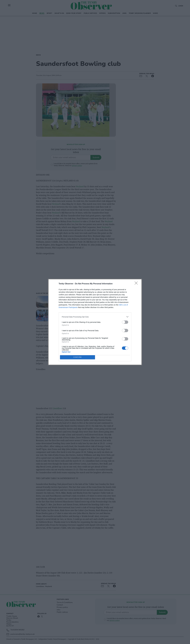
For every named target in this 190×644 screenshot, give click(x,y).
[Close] (137, 284)
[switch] (125, 322)
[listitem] (95, 317)
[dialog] (95, 322)
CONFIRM (77, 357)
